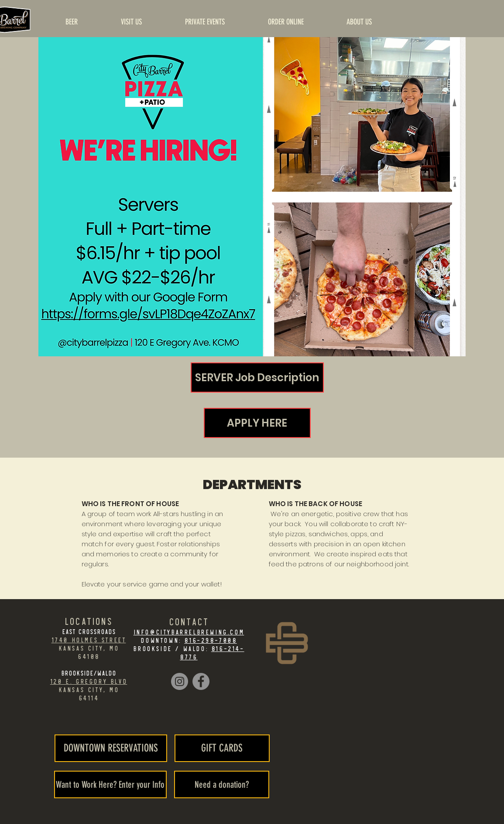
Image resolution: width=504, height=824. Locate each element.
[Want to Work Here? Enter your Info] (110, 784)
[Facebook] (201, 681)
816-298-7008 (210, 640)
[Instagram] (180, 681)
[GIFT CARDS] (222, 748)
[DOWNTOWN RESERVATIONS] (111, 748)
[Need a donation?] (222, 784)
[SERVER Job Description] (257, 378)
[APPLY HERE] (257, 423)
